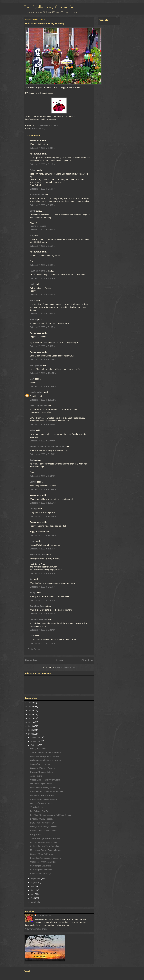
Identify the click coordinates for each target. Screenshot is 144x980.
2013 (31, 714)
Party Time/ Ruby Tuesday (42, 823)
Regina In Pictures (38, 226)
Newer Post (31, 660)
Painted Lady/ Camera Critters (44, 831)
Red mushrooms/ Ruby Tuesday (44, 846)
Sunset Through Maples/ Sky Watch (46, 838)
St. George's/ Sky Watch (41, 870)
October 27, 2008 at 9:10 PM (42, 327)
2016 (31, 703)
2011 (31, 722)
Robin (33, 430)
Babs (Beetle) (36, 365)
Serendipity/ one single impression (45, 858)
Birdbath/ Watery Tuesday (42, 819)
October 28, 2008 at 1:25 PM (42, 549)
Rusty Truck (35, 835)
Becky (33, 284)
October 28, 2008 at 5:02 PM (42, 600)
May (33, 894)
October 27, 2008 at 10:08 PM (43, 360)
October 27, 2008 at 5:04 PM (42, 148)
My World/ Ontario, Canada (42, 795)
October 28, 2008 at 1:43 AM (42, 425)
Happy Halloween (38, 749)
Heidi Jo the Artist (38, 555)
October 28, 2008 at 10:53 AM (43, 503)
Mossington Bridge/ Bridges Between (47, 850)
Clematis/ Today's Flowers (42, 854)
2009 (31, 730)
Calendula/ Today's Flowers (42, 768)
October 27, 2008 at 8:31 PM (42, 278)
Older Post (87, 660)
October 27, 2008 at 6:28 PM (42, 230)
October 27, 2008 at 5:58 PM (42, 205)
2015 (31, 707)
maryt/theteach (37, 195)
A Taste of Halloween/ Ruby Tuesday (46, 792)
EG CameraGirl (44, 916)
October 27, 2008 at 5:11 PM (42, 164)
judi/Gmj (34, 320)
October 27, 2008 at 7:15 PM (42, 246)
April (33, 898)
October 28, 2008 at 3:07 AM (42, 441)
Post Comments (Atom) (65, 667)
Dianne (33, 482)
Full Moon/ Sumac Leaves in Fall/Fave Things (50, 815)
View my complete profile (36, 929)
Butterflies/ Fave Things (41, 874)
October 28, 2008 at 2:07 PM (42, 573)
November (36, 741)
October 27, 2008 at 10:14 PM (43, 373)
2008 (31, 734)
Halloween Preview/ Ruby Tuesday (46, 760)
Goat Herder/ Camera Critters (43, 862)
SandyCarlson (36, 392)
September (36, 879)
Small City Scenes (38, 406)
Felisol (33, 170)
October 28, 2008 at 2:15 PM (42, 587)
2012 (31, 718)
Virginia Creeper (37, 807)
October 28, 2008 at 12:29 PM (43, 535)
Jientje (33, 593)
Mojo (32, 636)
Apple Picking (36, 776)
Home (59, 660)
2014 (31, 710)
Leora (32, 541)
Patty (32, 236)
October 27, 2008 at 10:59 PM (43, 400)
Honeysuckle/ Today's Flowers (44, 827)
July (33, 886)
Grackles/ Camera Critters (42, 803)
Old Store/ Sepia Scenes (41, 784)
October (35, 745)
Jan (31, 579)
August (34, 882)
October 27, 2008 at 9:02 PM (42, 314)
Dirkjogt (33, 509)
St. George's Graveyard (41, 866)
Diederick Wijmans (39, 620)
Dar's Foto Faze (37, 606)
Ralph (32, 300)
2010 (31, 726)
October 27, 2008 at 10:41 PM (43, 386)
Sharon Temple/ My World (42, 764)
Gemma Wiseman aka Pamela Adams (47, 447)
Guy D (33, 211)
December (36, 737)
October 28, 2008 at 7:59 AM (42, 476)
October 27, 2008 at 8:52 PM (42, 295)
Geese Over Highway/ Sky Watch (45, 780)
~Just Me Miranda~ (39, 271)
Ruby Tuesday (39, 129)
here (45, 342)
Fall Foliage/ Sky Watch (41, 811)
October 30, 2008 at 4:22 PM (42, 643)
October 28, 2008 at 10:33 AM (43, 489)
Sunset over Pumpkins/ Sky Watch (45, 752)
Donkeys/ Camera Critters (42, 772)
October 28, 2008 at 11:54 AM (43, 516)
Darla (32, 460)
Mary (32, 379)
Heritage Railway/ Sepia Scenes (44, 756)
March (34, 902)
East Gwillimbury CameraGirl (49, 7)
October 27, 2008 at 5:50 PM (42, 189)
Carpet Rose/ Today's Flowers (43, 799)
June (33, 890)
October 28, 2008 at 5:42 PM (42, 614)
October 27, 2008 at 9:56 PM (42, 346)
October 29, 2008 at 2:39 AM (42, 630)
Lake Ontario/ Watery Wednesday (45, 788)
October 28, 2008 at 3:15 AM (42, 454)
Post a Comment (35, 649)
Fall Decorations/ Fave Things (43, 842)
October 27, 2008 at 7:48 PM (42, 265)
